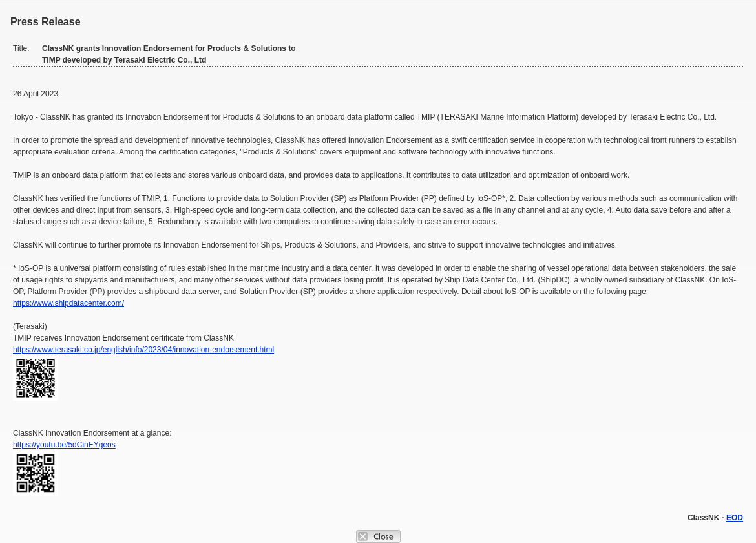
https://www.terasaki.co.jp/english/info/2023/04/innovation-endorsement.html (143, 350)
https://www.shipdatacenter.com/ (68, 303)
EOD (735, 518)
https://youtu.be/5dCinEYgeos (64, 445)
